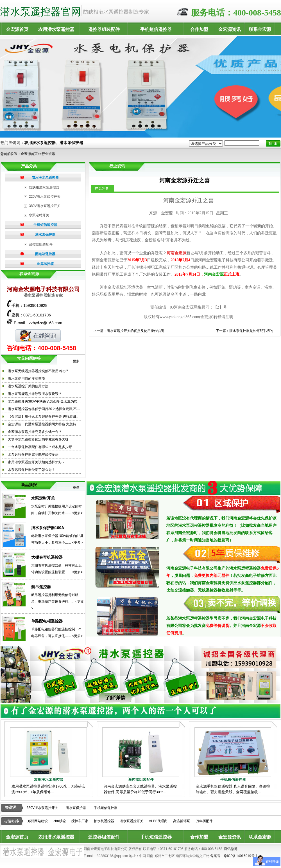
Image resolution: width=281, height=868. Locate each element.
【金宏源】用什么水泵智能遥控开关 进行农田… (44, 417)
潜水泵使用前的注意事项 (26, 379)
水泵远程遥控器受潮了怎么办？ (31, 470)
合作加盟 (199, 29)
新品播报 (29, 485)
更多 (76, 361)
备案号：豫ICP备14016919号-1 (234, 856)
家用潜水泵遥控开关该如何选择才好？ (37, 462)
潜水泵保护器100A (48, 528)
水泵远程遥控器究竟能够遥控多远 (33, 455)
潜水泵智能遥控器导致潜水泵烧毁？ (35, 394)
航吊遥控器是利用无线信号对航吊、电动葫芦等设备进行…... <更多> (58, 602)
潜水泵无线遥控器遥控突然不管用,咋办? (38, 371)
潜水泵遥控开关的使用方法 (28, 386)
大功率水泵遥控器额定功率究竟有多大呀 (38, 439)
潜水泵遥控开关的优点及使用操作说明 (135, 331)
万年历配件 (204, 821)
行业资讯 (48, 154)
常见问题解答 (29, 358)
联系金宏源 (260, 29)
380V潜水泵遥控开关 (45, 206)
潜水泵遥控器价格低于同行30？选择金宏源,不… (44, 409)
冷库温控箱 (45, 264)
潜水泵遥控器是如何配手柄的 (251, 331)
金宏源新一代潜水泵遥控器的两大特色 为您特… (44, 424)
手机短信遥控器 (156, 29)
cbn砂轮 (59, 821)
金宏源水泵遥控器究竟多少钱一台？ (35, 432)
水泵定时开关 (39, 215)
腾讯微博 (231, 849)
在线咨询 (38, 336)
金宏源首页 (17, 29)
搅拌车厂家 (80, 821)
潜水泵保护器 (71, 143)
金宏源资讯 (230, 29)
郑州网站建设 (38, 821)
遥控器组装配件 (104, 29)
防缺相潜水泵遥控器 (44, 187)
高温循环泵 (182, 821)
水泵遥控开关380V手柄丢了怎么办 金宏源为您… (44, 401)
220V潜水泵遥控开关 (45, 197)
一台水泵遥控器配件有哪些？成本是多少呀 (40, 447)
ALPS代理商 (158, 821)
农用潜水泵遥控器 (56, 29)
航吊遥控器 (41, 587)
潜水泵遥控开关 (132, 821)
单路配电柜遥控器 (47, 621)
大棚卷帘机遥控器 (47, 557)
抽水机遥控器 (104, 821)
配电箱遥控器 (45, 254)
